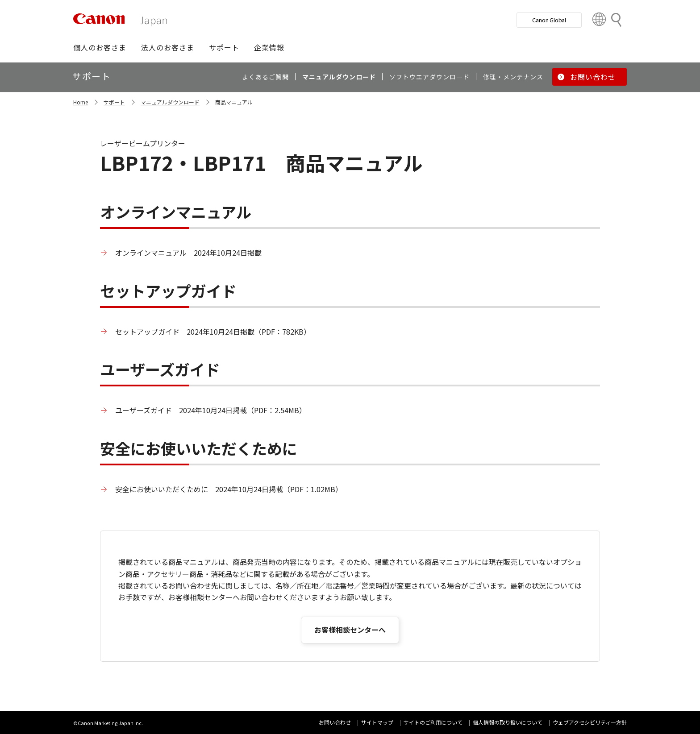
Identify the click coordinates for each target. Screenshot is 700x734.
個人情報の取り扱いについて (508, 722)
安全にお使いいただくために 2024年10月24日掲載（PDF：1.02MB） (229, 489)
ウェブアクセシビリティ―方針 (590, 722)
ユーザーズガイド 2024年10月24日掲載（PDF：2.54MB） (211, 410)
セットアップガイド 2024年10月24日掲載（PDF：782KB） (213, 332)
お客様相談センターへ (350, 630)
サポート (114, 102)
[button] (100, 47)
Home (81, 102)
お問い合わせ (335, 722)
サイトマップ (377, 722)
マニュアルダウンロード (170, 102)
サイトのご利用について (433, 722)
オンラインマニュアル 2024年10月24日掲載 (188, 253)
